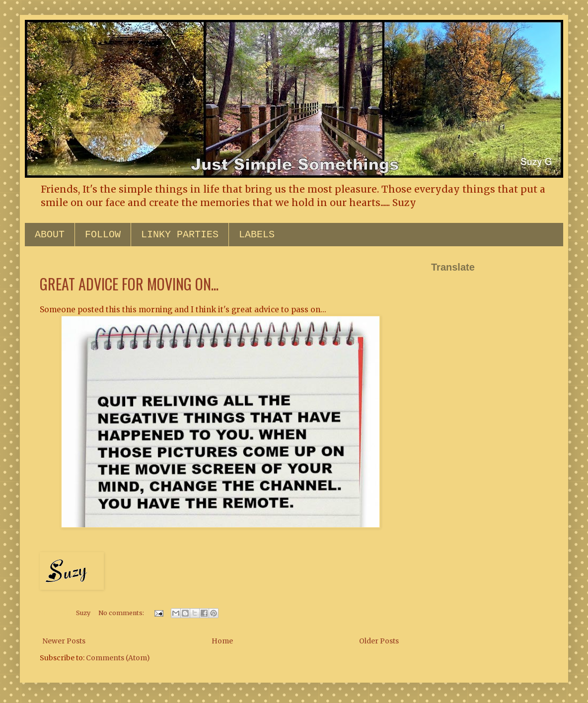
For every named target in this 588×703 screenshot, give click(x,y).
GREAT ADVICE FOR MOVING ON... (129, 284)
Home (222, 641)
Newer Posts (64, 641)
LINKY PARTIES (180, 235)
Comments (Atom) (118, 658)
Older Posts (379, 641)
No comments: (122, 613)
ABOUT (50, 235)
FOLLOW (103, 235)
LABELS (257, 235)
